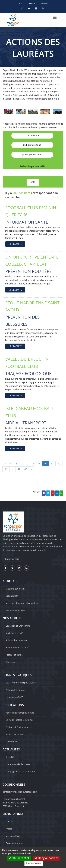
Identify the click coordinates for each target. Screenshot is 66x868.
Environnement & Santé (17, 648)
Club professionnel (32, 145)
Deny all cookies (47, 858)
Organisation (12, 596)
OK (33, 182)
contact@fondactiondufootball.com (20, 792)
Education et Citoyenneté (18, 626)
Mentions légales (14, 836)
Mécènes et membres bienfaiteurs (22, 603)
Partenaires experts (15, 610)
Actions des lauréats (15, 690)
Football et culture (15, 655)
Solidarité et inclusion (16, 640)
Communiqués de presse (18, 764)
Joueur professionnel (32, 155)
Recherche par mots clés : (33, 166)
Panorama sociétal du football (20, 713)
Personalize (34, 863)
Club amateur (32, 135)
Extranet (45, 3)
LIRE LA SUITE (15, 244)
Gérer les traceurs (14, 843)
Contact (20, 3)
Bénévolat (11, 662)
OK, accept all (19, 858)
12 (59, 464)
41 (19, 469)
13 (6, 469)
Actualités (10, 757)
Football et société (15, 734)
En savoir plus (12, 559)
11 (52, 464)
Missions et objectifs (16, 589)
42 (26, 469)
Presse (32, 3)
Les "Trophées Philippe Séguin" (21, 683)
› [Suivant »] (32, 469)
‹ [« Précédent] (5, 464)
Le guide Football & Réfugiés (20, 720)
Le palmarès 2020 (14, 697)
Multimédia (11, 742)
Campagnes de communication (21, 772)
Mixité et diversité (14, 633)
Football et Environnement (19, 727)
